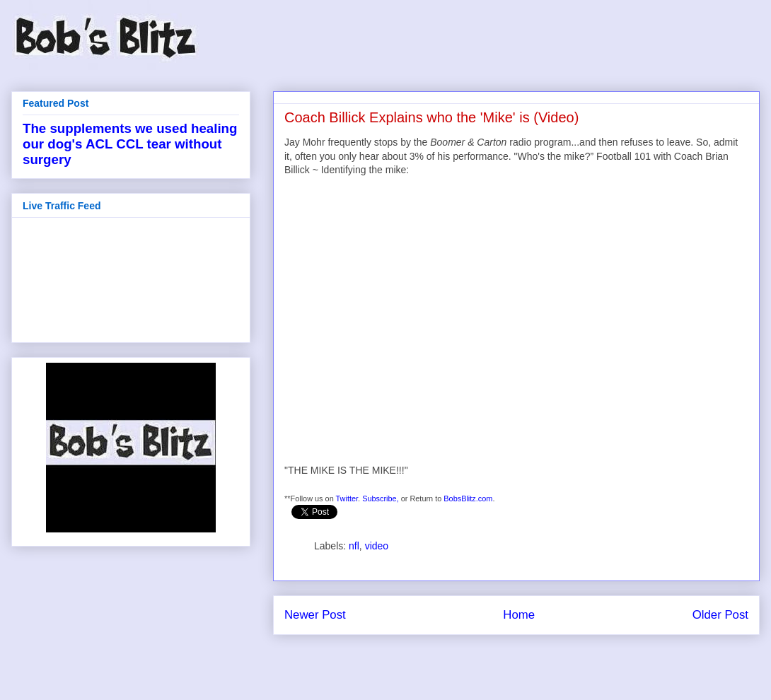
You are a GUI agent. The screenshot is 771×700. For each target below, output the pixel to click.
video (377, 546)
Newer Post (315, 615)
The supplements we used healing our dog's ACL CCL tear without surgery (130, 144)
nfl (354, 546)
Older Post (720, 615)
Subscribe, (381, 498)
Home (519, 615)
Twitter (347, 498)
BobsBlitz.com (468, 498)
